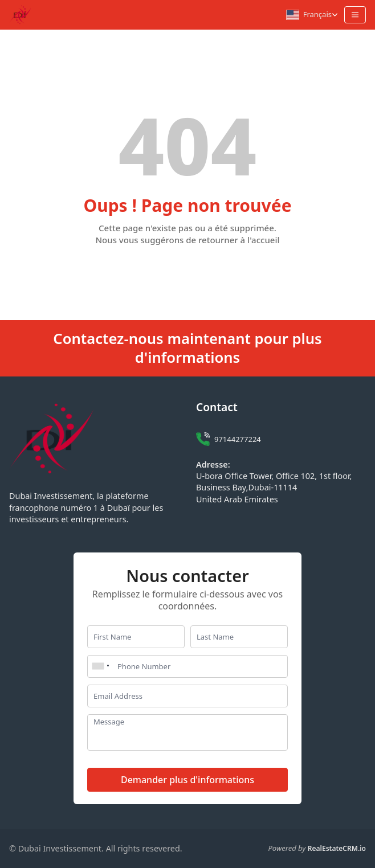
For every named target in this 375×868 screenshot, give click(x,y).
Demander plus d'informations (187, 780)
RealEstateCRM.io (337, 848)
